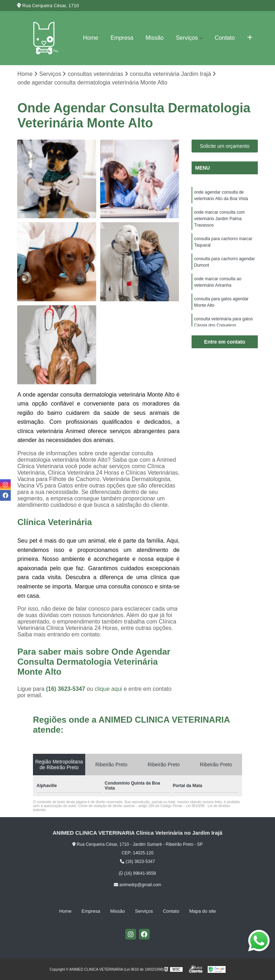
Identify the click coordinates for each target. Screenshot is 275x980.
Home (91, 38)
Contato (225, 38)
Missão (155, 38)
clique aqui (109, 689)
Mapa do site (202, 911)
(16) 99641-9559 (137, 873)
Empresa (122, 38)
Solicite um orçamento (225, 146)
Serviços (187, 38)
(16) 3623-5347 (66, 689)
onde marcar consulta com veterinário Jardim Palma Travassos (219, 219)
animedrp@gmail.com (137, 885)
